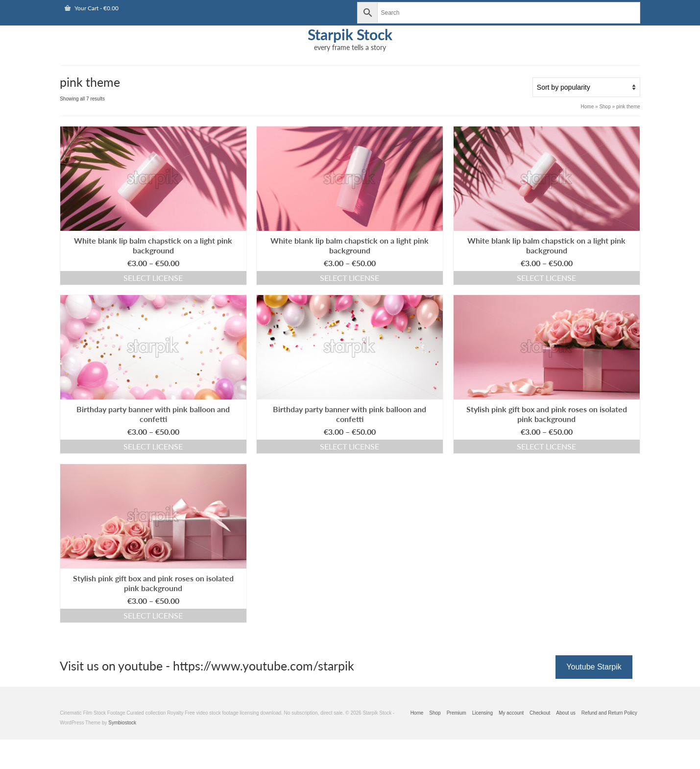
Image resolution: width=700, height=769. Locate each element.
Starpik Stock (350, 34)
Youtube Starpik (594, 667)
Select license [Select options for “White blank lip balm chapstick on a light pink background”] (153, 278)
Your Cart (92, 8)
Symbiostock (122, 723)
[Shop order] (586, 87)
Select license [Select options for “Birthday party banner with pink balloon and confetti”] (153, 446)
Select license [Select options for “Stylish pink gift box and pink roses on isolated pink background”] (546, 446)
